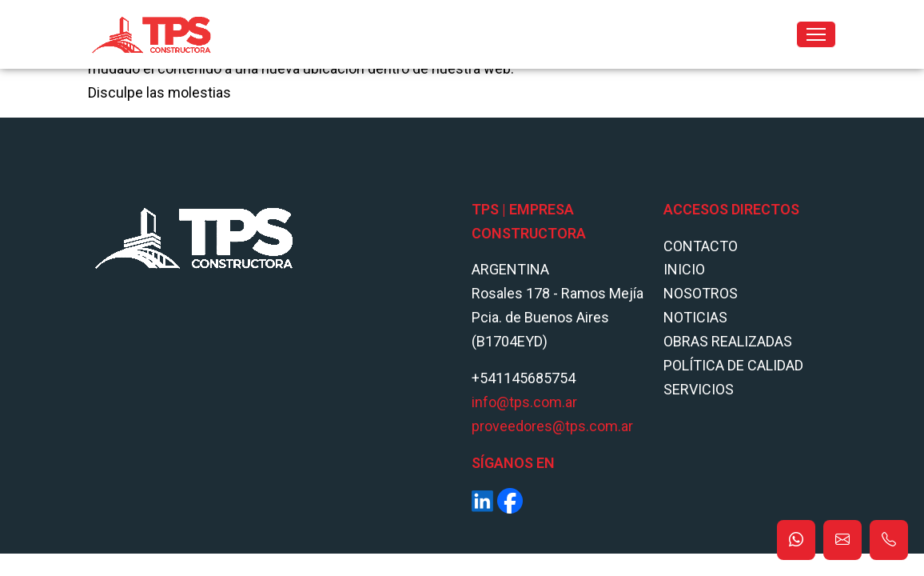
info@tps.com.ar (524, 402)
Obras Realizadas (728, 341)
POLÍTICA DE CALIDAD (733, 365)
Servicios (699, 389)
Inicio (684, 269)
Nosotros (701, 293)
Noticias (695, 317)
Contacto (701, 246)
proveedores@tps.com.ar (552, 426)
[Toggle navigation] (816, 34)
